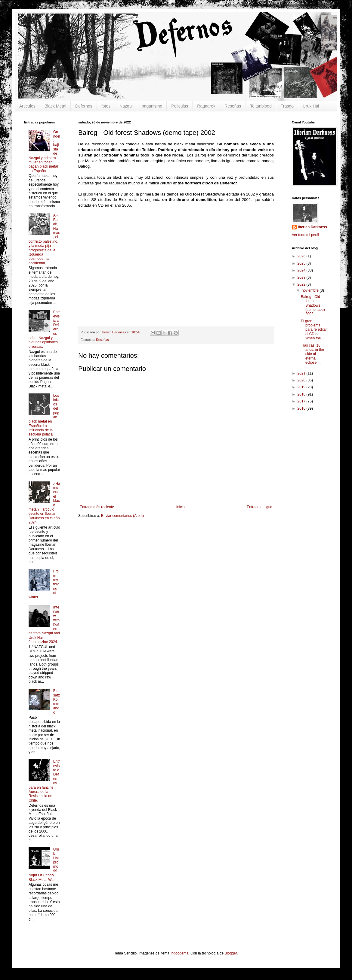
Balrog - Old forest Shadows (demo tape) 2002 (313, 305)
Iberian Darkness (312, 227)
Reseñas (233, 106)
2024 (302, 270)
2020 (302, 380)
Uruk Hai (311, 106)
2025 (302, 263)
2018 (302, 394)
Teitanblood (261, 106)
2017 (302, 401)
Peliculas (180, 106)
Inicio (181, 507)
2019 (302, 387)
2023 (302, 278)
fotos (106, 106)
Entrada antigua (259, 507)
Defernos (84, 106)
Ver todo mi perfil (305, 235)
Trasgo (287, 106)
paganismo (152, 106)
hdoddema (180, 953)
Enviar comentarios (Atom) (122, 516)
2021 (302, 373)
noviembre (311, 290)
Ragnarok (206, 106)
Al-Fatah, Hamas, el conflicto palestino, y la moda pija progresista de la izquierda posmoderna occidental (44, 239)
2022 (302, 284)
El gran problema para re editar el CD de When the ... (314, 330)
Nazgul (126, 106)
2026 (302, 256)
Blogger (231, 953)
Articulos (27, 106)
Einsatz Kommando (57, 702)
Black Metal (55, 106)
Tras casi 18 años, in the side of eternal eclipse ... (312, 354)
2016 (302, 408)
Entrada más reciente (97, 507)
